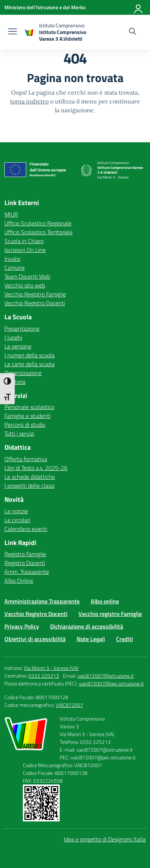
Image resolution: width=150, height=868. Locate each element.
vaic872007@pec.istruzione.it (111, 683)
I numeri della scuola (29, 355)
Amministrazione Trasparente (42, 601)
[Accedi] (139, 7)
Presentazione (22, 329)
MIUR (11, 214)
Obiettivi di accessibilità (35, 639)
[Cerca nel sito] (132, 32)
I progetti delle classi (29, 486)
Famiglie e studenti (27, 416)
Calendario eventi (26, 529)
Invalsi (12, 259)
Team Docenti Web (27, 276)
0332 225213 (44, 676)
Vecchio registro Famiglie (110, 614)
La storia (15, 382)
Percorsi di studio (25, 425)
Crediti (125, 639)
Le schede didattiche (30, 477)
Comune (15, 268)
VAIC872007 (69, 705)
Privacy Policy (22, 626)
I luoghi (13, 337)
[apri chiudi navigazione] (13, 32)
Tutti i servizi (19, 433)
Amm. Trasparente (27, 572)
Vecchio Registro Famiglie (35, 294)
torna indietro (29, 101)
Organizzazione (23, 373)
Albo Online (19, 581)
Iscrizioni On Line (25, 250)
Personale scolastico (29, 407)
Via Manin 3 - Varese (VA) (51, 668)
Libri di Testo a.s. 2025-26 (36, 468)
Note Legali (91, 639)
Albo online (105, 601)
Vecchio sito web (25, 285)
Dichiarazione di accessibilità (87, 626)
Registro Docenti (25, 563)
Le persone (18, 346)
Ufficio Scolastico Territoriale (39, 232)
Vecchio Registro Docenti (35, 303)
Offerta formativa (26, 459)
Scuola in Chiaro (24, 241)
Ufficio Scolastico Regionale (38, 223)
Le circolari (17, 520)
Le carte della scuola (29, 364)
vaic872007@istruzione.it (106, 676)
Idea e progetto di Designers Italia (105, 839)
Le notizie (16, 511)
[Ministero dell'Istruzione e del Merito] (45, 7)
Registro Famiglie (25, 554)
